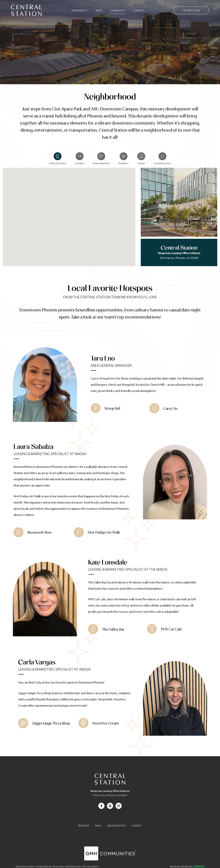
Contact (139, 10)
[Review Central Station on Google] (110, 806)
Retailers (84, 825)
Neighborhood (116, 825)
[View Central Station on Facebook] (101, 806)
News (99, 10)
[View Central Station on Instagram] (119, 806)
